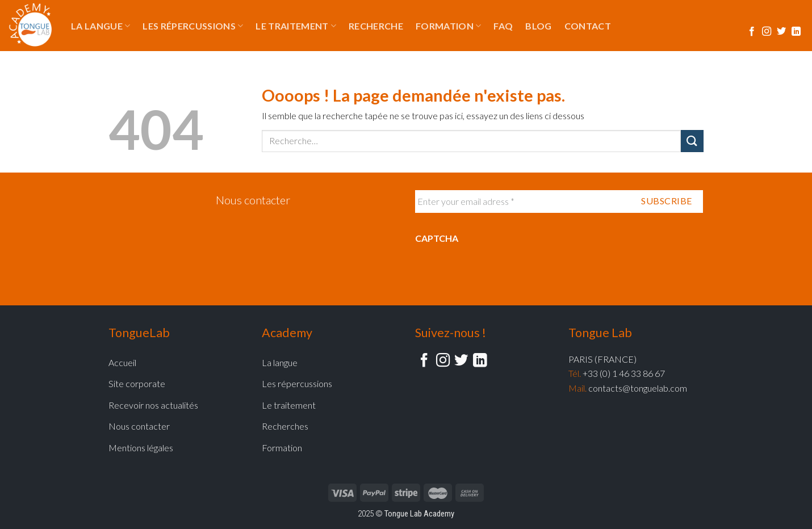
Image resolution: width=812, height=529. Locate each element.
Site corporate (137, 383)
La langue (101, 26)
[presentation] (501, 275)
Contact (588, 26)
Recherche (376, 26)
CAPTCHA (437, 238)
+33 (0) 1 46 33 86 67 (624, 373)
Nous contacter (253, 200)
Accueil (122, 362)
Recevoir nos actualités (153, 405)
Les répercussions (193, 26)
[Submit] (692, 141)
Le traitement (296, 26)
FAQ (503, 26)
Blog (538, 26)
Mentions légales (141, 448)
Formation (448, 26)
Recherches (285, 426)
